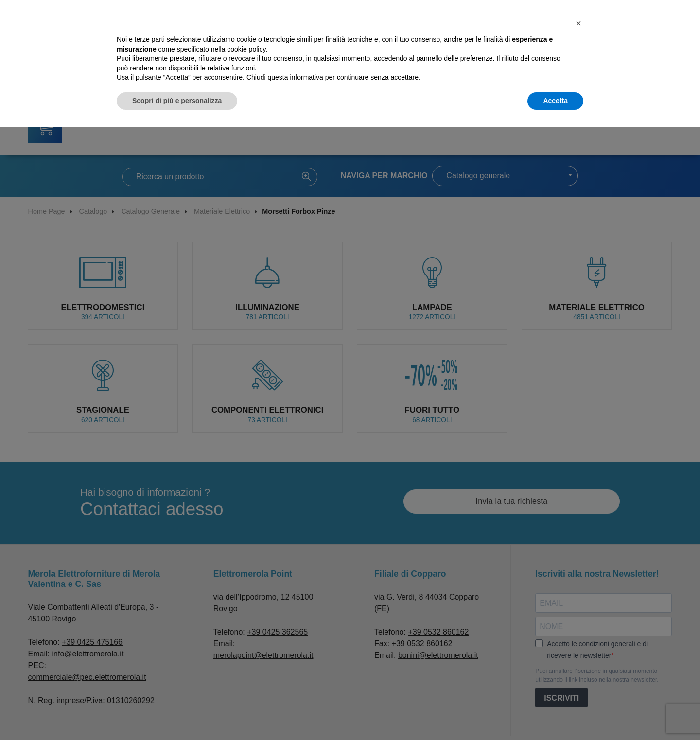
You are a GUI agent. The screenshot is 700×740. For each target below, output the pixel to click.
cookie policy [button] (246, 49)
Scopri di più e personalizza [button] (177, 101)
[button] (578, 23)
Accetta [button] (555, 101)
